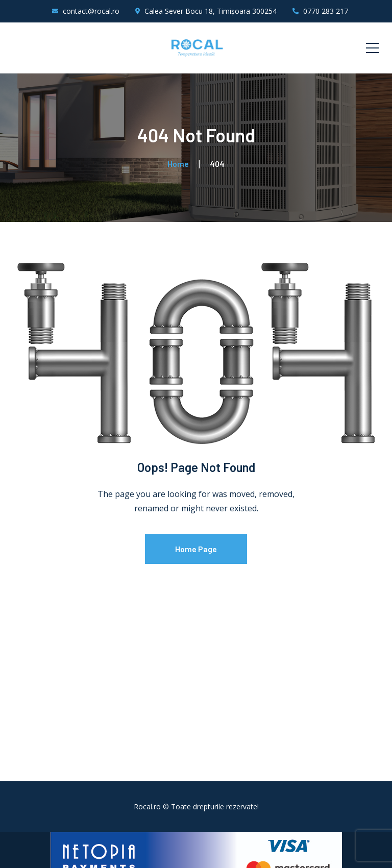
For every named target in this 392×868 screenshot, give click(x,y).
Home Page (196, 549)
